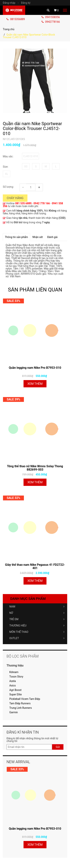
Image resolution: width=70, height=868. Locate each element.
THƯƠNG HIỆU (37, 626)
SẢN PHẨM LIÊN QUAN (35, 290)
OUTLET (37, 638)
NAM (37, 607)
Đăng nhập (12, 3)
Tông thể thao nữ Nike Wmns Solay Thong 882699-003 (35, 468)
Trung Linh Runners (21, 708)
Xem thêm (35, 384)
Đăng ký (26, 3)
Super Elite (15, 694)
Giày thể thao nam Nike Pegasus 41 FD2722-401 (35, 566)
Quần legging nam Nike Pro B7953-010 (35, 368)
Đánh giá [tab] (52, 237)
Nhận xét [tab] (38, 237)
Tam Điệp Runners (20, 703)
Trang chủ (9, 29)
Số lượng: (8, 187)
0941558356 (51, 17)
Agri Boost (15, 690)
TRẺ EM (37, 619)
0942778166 (51, 22)
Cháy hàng (15, 198)
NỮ (37, 613)
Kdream (14, 672)
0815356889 (16, 19)
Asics (13, 685)
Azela (13, 681)
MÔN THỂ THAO (37, 632)
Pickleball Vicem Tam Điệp (25, 699)
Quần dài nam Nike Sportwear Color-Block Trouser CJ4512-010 (32, 129)
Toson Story (16, 677)
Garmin (14, 712)
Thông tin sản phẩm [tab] (16, 237)
